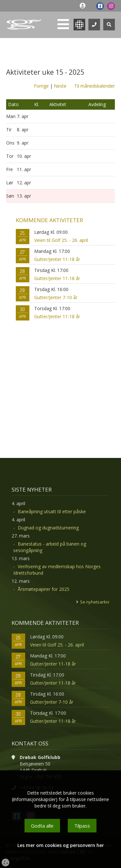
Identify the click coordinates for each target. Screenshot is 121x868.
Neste (60, 86)
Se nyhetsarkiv (95, 602)
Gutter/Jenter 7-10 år (56, 297)
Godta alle (42, 826)
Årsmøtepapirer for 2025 (44, 589)
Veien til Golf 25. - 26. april (61, 240)
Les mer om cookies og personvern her (61, 845)
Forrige (41, 86)
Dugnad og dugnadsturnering (48, 528)
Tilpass (82, 826)
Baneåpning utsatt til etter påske (52, 511)
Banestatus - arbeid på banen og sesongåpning (50, 547)
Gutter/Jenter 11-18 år (57, 259)
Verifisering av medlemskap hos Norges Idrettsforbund (57, 570)
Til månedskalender (95, 86)
